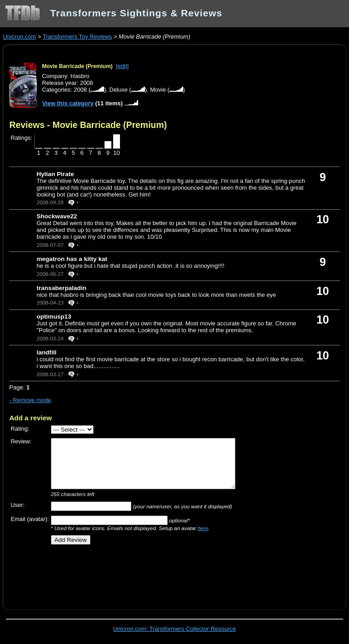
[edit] (122, 66)
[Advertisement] (115, 574)
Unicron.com (19, 37)
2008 (80, 90)
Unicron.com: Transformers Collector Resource (174, 629)
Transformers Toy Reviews (77, 37)
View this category (68, 103)
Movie (158, 90)
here (203, 528)
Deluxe (119, 90)
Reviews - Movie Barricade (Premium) (88, 125)
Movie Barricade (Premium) (77, 66)
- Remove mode (30, 400)
